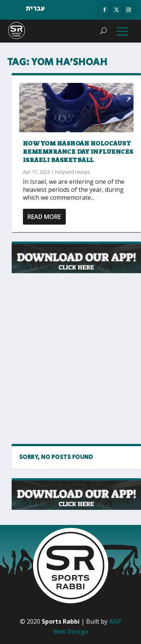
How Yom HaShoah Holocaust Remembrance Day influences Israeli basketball (78, 152)
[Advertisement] (70, 359)
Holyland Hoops (72, 172)
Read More (44, 217)
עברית (35, 9)
